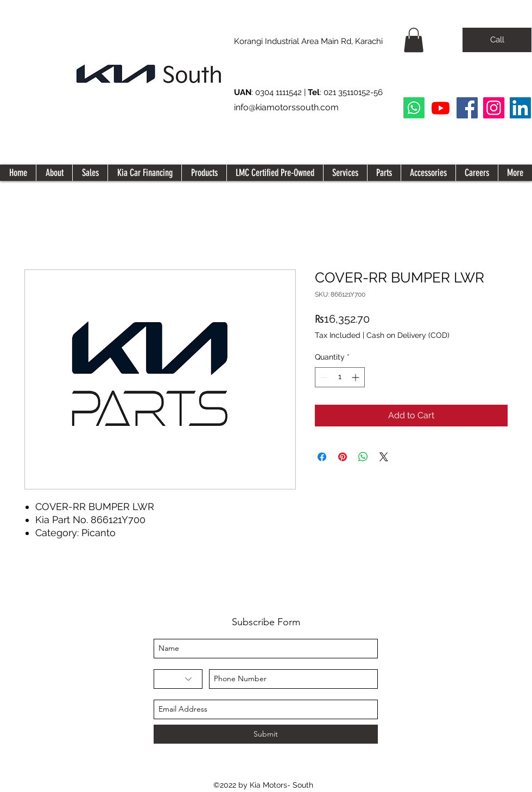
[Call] (497, 40)
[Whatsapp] (414, 108)
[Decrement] (323, 377)
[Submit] (266, 734)
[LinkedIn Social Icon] (520, 108)
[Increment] (356, 377)
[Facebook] (467, 108)
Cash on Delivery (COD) (408, 335)
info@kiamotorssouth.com (286, 107)
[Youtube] (441, 108)
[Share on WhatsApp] (363, 457)
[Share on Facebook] (322, 457)
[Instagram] (494, 108)
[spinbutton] (340, 377)
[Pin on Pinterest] (343, 457)
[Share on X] (384, 457)
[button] (414, 40)
